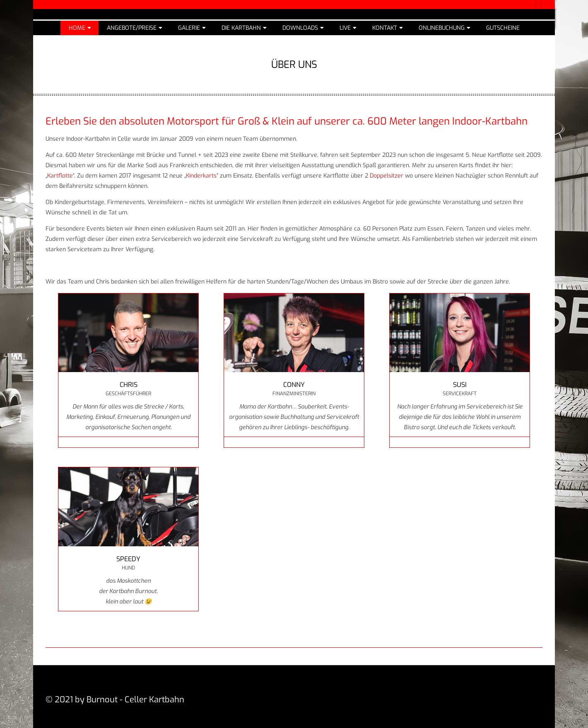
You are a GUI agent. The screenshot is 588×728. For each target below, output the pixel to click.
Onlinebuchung (442, 28)
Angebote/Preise (132, 28)
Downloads (300, 28)
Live (345, 28)
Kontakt (385, 28)
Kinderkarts (201, 176)
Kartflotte (60, 176)
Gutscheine (503, 28)
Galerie (189, 28)
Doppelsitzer (387, 176)
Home (77, 28)
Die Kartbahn (241, 28)
